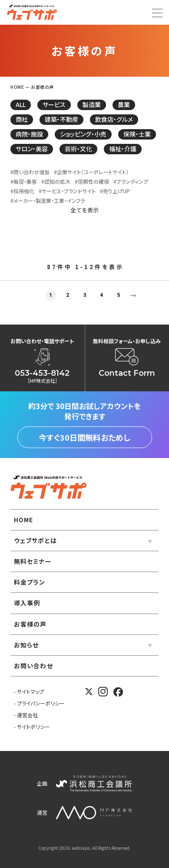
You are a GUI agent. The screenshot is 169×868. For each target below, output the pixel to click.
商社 (22, 119)
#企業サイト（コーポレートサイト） (91, 172)
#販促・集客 (24, 182)
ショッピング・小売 (83, 134)
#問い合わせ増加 (30, 172)
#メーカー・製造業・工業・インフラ (48, 201)
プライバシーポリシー (41, 703)
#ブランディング (131, 182)
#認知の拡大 (56, 182)
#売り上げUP (115, 191)
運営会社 (27, 715)
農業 (124, 104)
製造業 (92, 104)
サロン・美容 (32, 149)
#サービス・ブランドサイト (67, 191)
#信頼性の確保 (92, 182)
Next (133, 296)
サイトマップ (30, 691)
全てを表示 (84, 210)
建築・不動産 (61, 119)
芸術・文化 (78, 149)
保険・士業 (137, 134)
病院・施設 (29, 134)
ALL (21, 104)
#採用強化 (22, 191)
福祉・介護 (123, 149)
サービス (54, 104)
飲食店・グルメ (114, 119)
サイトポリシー (33, 727)
